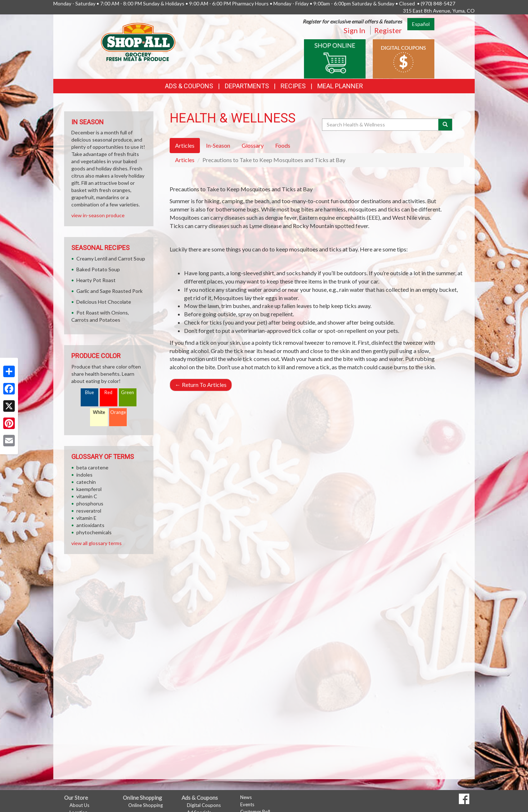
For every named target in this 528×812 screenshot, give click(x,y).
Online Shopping (146, 805)
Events (247, 804)
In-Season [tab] (218, 145)
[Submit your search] (445, 125)
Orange (118, 412)
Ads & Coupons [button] (189, 86)
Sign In (354, 30)
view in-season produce (98, 215)
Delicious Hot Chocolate (104, 302)
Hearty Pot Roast (96, 280)
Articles (185, 160)
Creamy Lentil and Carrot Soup (111, 258)
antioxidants (90, 525)
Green (127, 392)
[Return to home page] (138, 42)
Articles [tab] (185, 145)
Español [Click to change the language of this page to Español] (421, 24)
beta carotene (92, 467)
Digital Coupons (204, 805)
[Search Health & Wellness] (381, 125)
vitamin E (86, 518)
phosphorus (90, 503)
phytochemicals (94, 532)
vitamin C (87, 496)
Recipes (293, 86)
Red (108, 392)
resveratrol (89, 511)
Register (388, 30)
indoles (84, 475)
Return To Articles (201, 385)
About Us (79, 805)
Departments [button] (247, 86)
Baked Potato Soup (98, 269)
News (246, 797)
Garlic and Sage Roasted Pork (109, 291)
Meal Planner (340, 86)
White (99, 412)
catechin (86, 482)
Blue (90, 392)
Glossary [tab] (253, 145)
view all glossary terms (97, 543)
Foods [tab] (283, 145)
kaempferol (89, 489)
